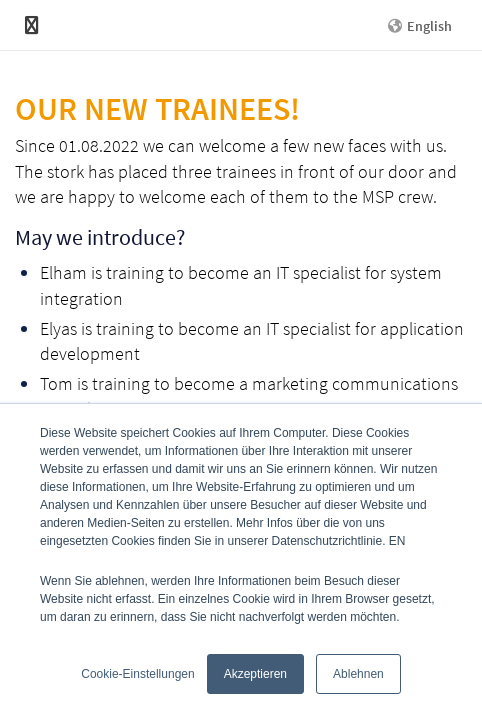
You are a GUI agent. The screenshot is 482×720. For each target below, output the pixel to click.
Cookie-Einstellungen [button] (137, 674)
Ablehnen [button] (358, 674)
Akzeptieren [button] (255, 674)
